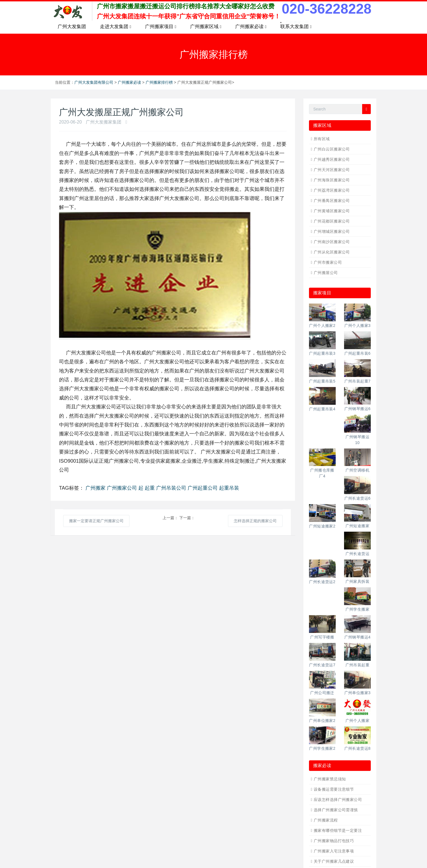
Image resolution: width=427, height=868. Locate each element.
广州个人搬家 (358, 721)
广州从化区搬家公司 (332, 252)
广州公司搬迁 (322, 693)
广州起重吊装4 (322, 409)
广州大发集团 (72, 27)
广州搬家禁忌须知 (330, 779)
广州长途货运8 (358, 748)
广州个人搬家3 (358, 325)
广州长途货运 (358, 554)
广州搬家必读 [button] (251, 27)
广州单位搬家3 (358, 693)
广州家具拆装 (358, 581)
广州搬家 (95, 488)
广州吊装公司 (171, 488)
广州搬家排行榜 (159, 82)
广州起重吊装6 (358, 353)
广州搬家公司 (122, 488)
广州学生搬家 (358, 609)
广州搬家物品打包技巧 (334, 841)
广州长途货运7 (322, 665)
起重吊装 (229, 488)
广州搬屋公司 (326, 273)
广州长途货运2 (322, 582)
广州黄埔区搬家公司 (332, 211)
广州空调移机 (358, 470)
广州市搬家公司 (328, 262)
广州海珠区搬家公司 (332, 180)
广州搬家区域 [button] (206, 27)
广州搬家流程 (326, 820)
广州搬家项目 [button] (161, 27)
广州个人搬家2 (322, 325)
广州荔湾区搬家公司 (332, 190)
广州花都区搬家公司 (332, 221)
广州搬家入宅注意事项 (334, 851)
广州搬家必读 (129, 82)
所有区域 (322, 139)
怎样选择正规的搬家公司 (255, 521)
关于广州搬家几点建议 (334, 861)
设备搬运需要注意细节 (334, 789)
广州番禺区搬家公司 (332, 201)
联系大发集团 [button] (296, 27)
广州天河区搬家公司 (332, 170)
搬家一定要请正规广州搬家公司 (96, 521)
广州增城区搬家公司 (332, 231)
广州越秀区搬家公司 (332, 159)
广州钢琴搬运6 (358, 409)
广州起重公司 (203, 488)
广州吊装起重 (358, 665)
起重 (150, 488)
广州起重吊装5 (322, 381)
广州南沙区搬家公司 (332, 242)
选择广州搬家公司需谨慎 (336, 810)
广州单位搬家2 (322, 721)
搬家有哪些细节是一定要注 (338, 830)
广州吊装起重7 (358, 381)
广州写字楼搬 (322, 637)
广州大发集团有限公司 (94, 82)
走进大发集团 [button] (116, 27)
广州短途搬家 (358, 526)
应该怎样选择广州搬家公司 (338, 800)
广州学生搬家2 (322, 748)
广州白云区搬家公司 (332, 149)
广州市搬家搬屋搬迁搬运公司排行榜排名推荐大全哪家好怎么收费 (186, 6)
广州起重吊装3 (322, 353)
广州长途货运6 (358, 498)
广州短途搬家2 (322, 526)
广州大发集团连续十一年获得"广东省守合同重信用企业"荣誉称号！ (189, 16)
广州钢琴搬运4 (358, 637)
